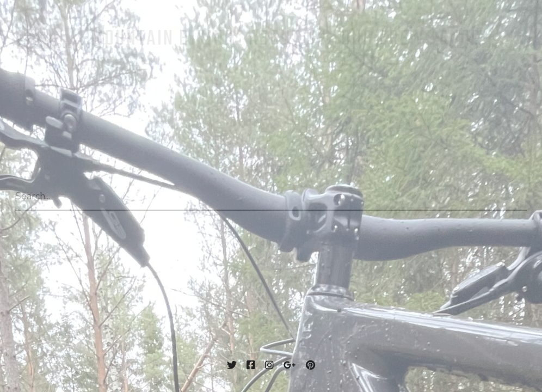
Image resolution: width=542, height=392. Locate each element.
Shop (460, 39)
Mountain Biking (163, 39)
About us (288, 39)
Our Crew (383, 39)
